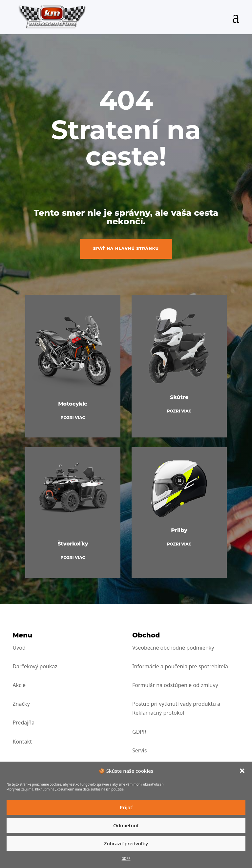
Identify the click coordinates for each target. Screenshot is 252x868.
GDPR (126, 858)
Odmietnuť (126, 825)
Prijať (126, 807)
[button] (242, 771)
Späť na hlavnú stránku (126, 248)
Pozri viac (73, 418)
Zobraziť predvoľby (126, 843)
